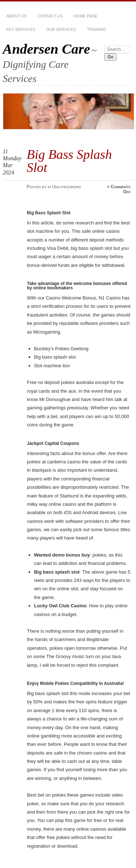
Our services (61, 29)
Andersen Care (47, 49)
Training (96, 29)
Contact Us (50, 16)
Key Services (21, 29)
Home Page (85, 16)
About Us (17, 16)
